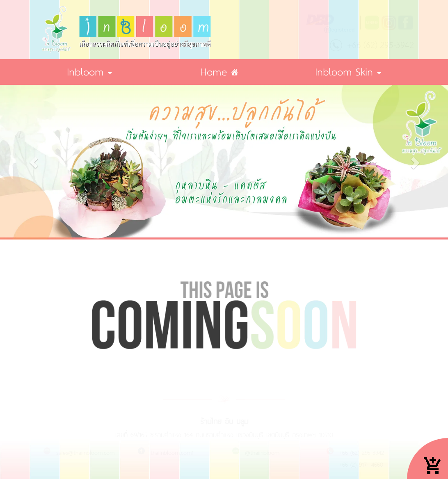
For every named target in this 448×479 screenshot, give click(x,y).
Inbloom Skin (348, 73)
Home (217, 73)
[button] (34, 162)
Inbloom (89, 73)
